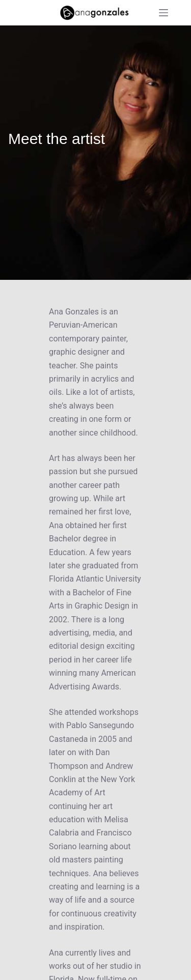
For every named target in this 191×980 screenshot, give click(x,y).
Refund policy (68, 967)
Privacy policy (123, 967)
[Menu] (163, 13)
